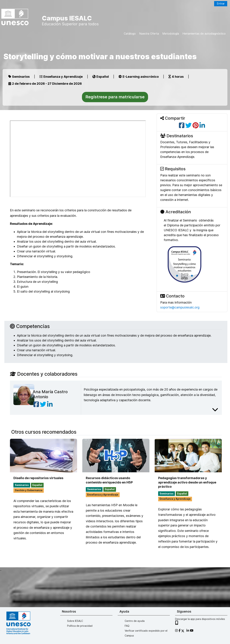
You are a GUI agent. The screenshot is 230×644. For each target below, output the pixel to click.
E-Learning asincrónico (139, 77)
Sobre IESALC (75, 621)
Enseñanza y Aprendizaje (61, 77)
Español (101, 77)
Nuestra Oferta (149, 34)
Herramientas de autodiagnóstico (204, 34)
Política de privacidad (80, 626)
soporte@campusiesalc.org (180, 307)
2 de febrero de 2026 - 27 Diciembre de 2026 (45, 84)
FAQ (127, 626)
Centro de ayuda (135, 621)
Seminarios (19, 77)
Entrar (221, 3)
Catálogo (130, 34)
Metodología (171, 34)
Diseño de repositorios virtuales (38, 478)
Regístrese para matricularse (115, 97)
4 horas (176, 77)
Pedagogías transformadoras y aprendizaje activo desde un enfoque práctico (187, 482)
